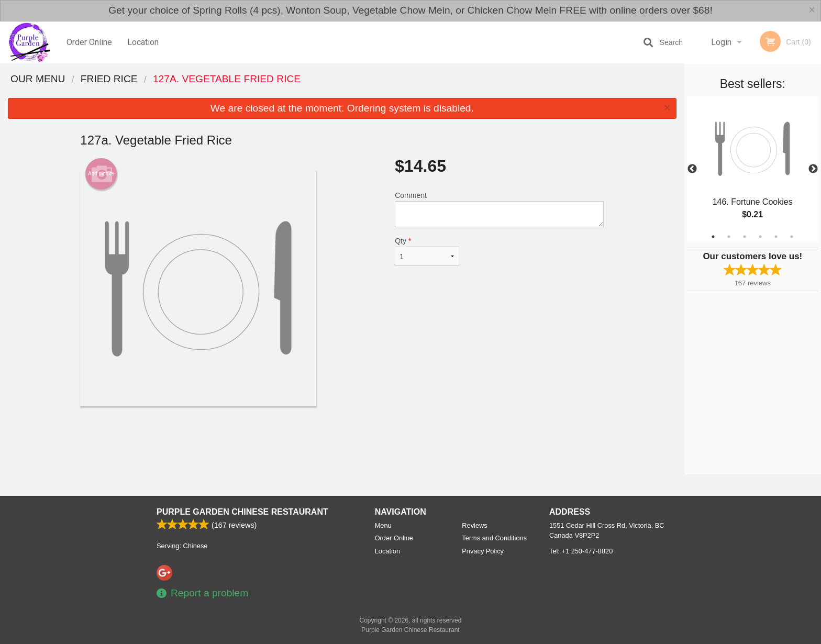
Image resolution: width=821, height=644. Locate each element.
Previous (692, 169)
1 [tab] (713, 237)
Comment (499, 209)
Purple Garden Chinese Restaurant (242, 512)
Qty (427, 251)
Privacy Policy (483, 551)
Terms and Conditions (494, 538)
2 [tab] (729, 237)
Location (143, 42)
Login (721, 42)
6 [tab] (792, 237)
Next (813, 169)
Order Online (89, 42)
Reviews (474, 525)
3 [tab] (745, 237)
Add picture (101, 174)
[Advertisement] (342, 440)
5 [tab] (776, 237)
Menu (383, 525)
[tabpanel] (753, 169)
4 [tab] (760, 237)
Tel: (581, 551)
